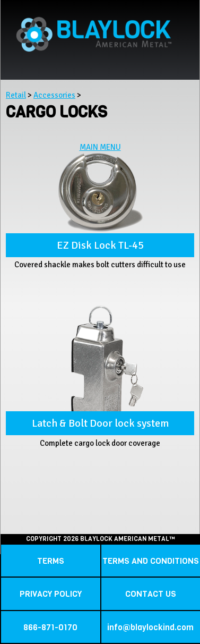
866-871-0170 (50, 627)
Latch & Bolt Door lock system (100, 423)
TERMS (51, 561)
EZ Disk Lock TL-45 (100, 245)
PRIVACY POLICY (51, 594)
